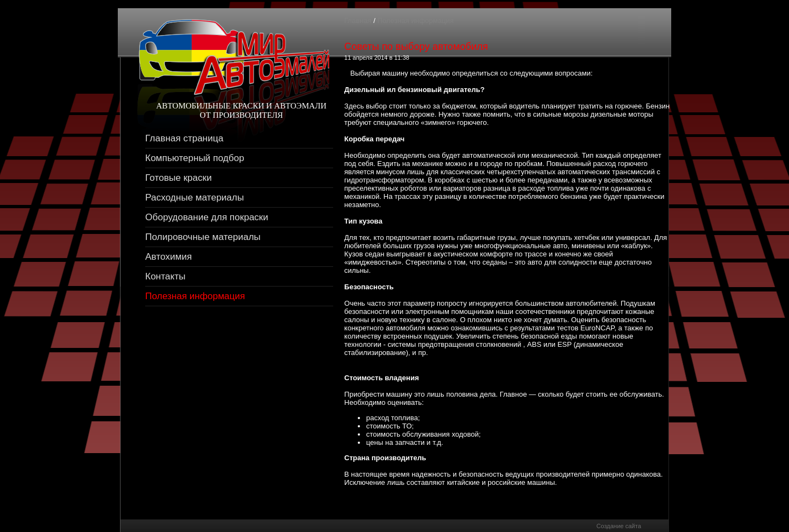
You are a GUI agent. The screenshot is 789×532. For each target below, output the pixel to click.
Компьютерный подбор (195, 158)
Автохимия (168, 257)
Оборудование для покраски (207, 217)
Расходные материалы (195, 198)
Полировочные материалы (203, 237)
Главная (358, 21)
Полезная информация (195, 296)
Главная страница (184, 138)
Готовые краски (178, 178)
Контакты (165, 276)
